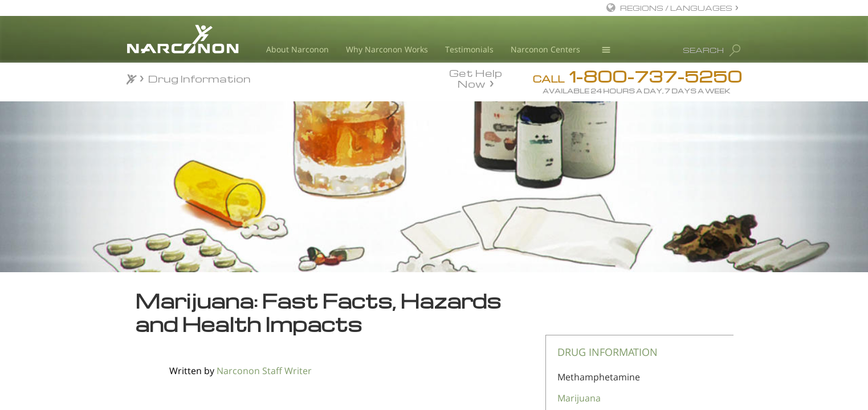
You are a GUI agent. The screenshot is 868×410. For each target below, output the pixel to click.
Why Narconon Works (387, 49)
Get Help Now (476, 77)
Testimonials (469, 49)
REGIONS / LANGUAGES (676, 8)
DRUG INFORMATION (608, 352)
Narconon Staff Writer (264, 371)
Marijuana (579, 398)
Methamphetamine (599, 377)
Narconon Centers (545, 49)
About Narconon (298, 49)
